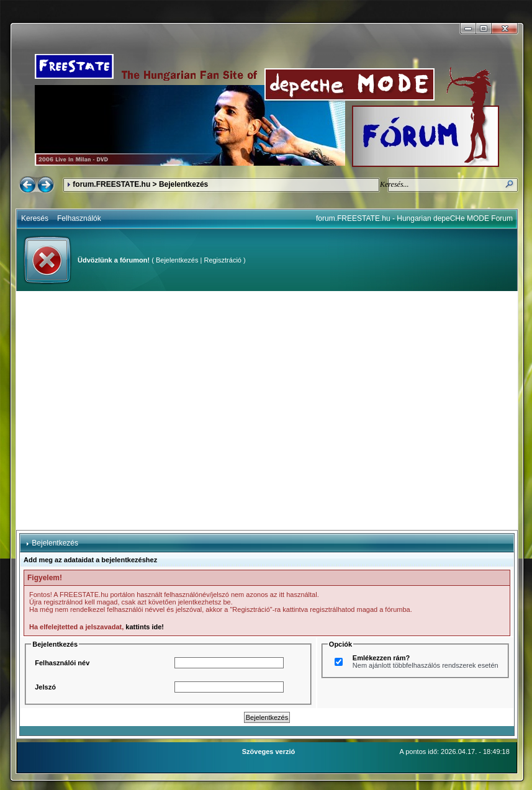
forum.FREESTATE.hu (111, 184)
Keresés (35, 218)
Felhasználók (79, 218)
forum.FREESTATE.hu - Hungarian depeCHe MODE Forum (414, 218)
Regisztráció (223, 260)
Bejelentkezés (177, 260)
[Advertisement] (116, 411)
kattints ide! (145, 627)
